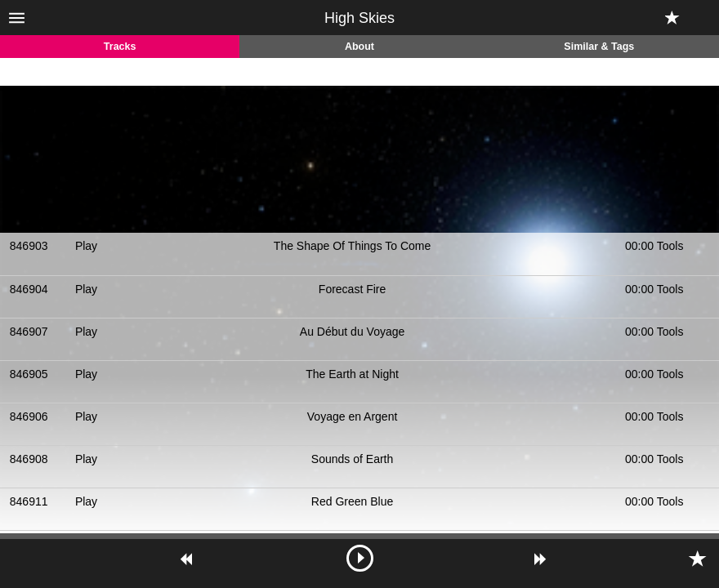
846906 (29, 416)
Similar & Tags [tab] (599, 47)
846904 (29, 289)
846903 (29, 246)
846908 (29, 459)
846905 (29, 374)
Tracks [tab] (120, 47)
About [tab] (359, 47)
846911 (29, 501)
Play (86, 246)
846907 (29, 332)
